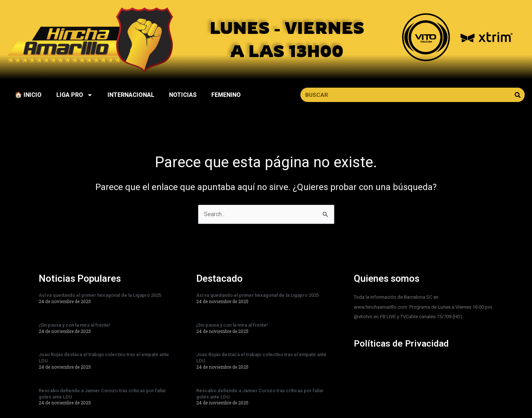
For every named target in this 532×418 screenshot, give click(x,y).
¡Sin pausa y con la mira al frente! (75, 325)
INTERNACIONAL (131, 95)
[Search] (517, 95)
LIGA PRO (75, 95)
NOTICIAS (183, 95)
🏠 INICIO (28, 95)
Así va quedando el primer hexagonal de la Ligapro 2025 (100, 295)
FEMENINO (226, 95)
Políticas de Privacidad (404, 343)
